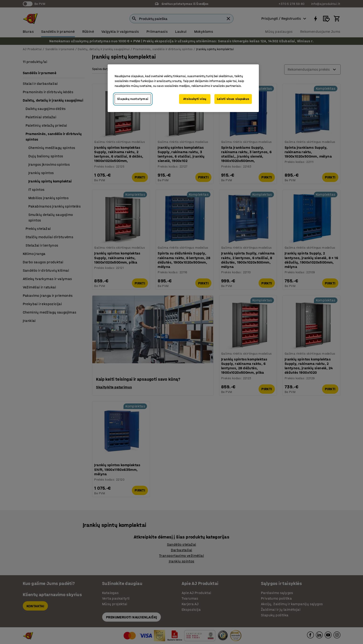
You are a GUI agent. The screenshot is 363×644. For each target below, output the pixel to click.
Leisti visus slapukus (233, 99)
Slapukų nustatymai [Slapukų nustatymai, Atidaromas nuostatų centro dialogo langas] (133, 99)
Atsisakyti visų (195, 99)
